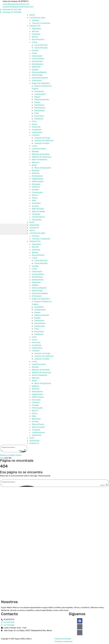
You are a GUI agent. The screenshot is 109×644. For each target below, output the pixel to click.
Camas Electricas (41, 45)
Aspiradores (36, 29)
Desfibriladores (38, 64)
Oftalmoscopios (38, 181)
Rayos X (35, 195)
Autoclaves (36, 34)
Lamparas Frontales (42, 143)
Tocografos (36, 214)
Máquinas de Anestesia (41, 154)
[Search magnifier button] (22, 450)
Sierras (35, 198)
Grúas (34, 121)
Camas (35, 42)
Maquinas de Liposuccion (42, 157)
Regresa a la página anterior (11, 455)
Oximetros (36, 187)
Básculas (35, 31)
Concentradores (38, 59)
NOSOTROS (34, 225)
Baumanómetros (38, 40)
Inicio (2, 458)
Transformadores (38, 217)
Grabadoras (39, 119)
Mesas (34, 165)
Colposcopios (37, 56)
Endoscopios (37, 80)
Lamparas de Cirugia (42, 138)
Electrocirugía (37, 75)
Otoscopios (36, 184)
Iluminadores (39, 91)
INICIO (32, 15)
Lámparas (36, 135)
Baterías (35, 37)
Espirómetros (39, 105)
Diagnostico (36, 67)
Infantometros (37, 132)
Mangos (37, 97)
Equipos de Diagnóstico (41, 83)
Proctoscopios (37, 192)
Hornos (35, 124)
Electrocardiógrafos (39, 72)
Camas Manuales (41, 48)
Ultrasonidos (37, 220)
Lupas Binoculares (39, 149)
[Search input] (14, 447)
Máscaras (36, 162)
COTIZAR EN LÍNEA (37, 18)
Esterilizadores (40, 108)
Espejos (37, 102)
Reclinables (36, 203)
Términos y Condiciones (41, 23)
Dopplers (35, 70)
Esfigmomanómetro (42, 100)
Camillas (35, 50)
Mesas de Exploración (43, 168)
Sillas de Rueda (38, 209)
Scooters (35, 206)
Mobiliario (36, 171)
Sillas (34, 201)
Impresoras (36, 127)
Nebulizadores (37, 176)
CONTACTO (34, 228)
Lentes (34, 146)
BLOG (32, 222)
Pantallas (35, 190)
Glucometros (39, 116)
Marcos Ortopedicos (40, 160)
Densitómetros (37, 61)
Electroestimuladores (40, 78)
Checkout (36, 20)
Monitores (36, 173)
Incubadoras (37, 130)
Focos (37, 113)
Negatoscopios (38, 179)
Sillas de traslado (38, 211)
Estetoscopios (40, 111)
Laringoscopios (40, 94)
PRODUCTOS (35, 26)
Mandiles (35, 151)
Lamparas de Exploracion (44, 140)
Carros (34, 53)
